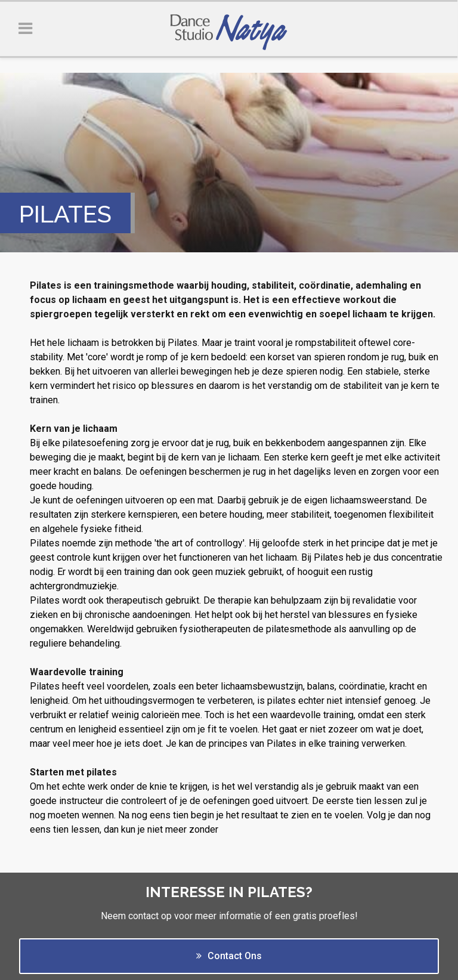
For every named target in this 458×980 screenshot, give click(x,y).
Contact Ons (229, 956)
